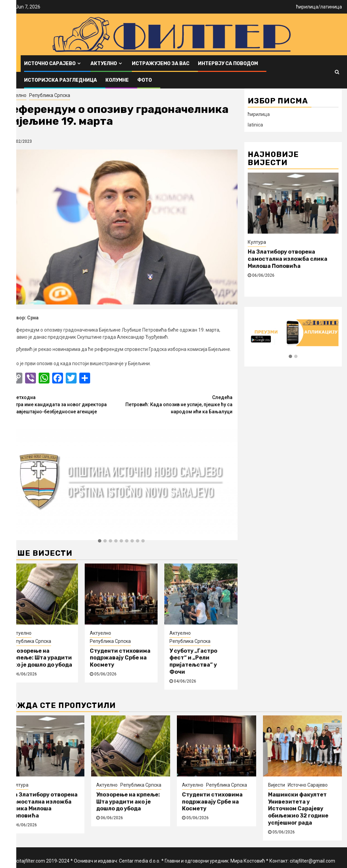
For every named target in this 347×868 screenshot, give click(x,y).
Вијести (277, 785)
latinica (255, 125)
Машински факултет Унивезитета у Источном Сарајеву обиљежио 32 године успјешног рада (298, 809)
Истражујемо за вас (161, 64)
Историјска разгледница (60, 80)
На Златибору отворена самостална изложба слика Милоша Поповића (288, 259)
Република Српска (50, 95)
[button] (100, 541)
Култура (257, 242)
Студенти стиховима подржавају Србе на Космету (120, 658)
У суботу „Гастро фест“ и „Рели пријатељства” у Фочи (193, 661)
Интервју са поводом (228, 64)
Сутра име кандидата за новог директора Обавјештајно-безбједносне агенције (66, 404)
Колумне (117, 80)
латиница (331, 7)
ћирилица (307, 7)
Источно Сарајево (50, 64)
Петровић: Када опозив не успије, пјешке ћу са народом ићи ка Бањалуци (177, 404)
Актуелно (104, 64)
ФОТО (145, 80)
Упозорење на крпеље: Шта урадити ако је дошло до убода (41, 658)
